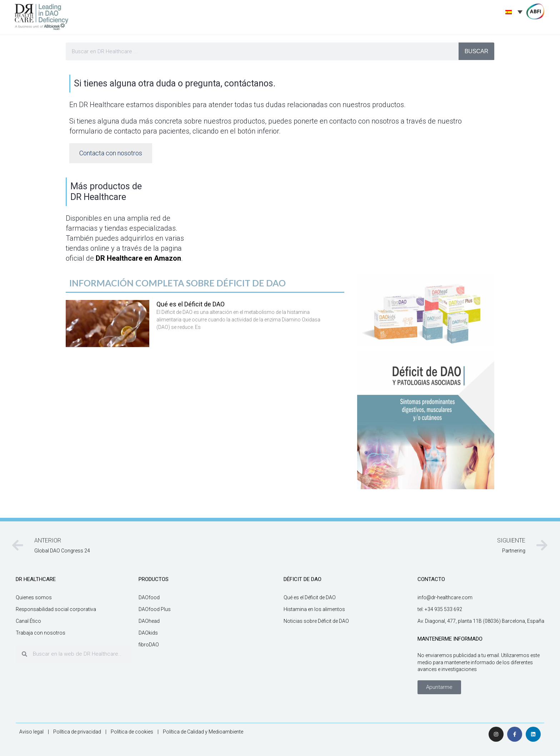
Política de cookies (132, 732)
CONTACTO (431, 579)
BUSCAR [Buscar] (477, 51)
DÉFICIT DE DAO (302, 579)
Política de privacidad (77, 732)
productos (154, 579)
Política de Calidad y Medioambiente (203, 732)
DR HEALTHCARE (36, 579)
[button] (439, 687)
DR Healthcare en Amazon (138, 258)
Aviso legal (31, 732)
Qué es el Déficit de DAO (191, 304)
